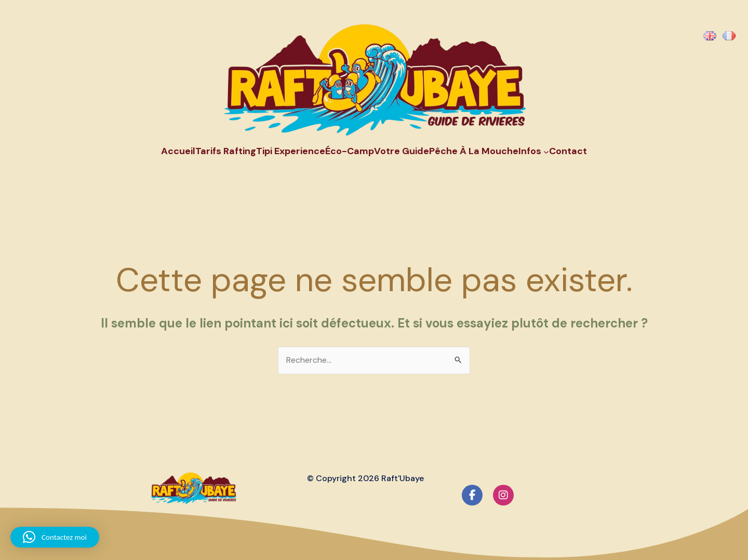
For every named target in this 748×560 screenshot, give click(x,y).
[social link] (472, 495)
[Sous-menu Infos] (546, 151)
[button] (55, 537)
